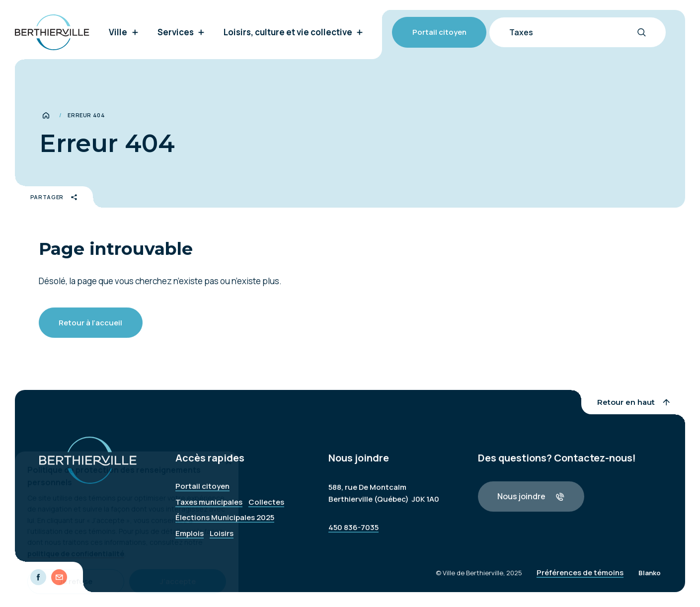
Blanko (650, 577)
